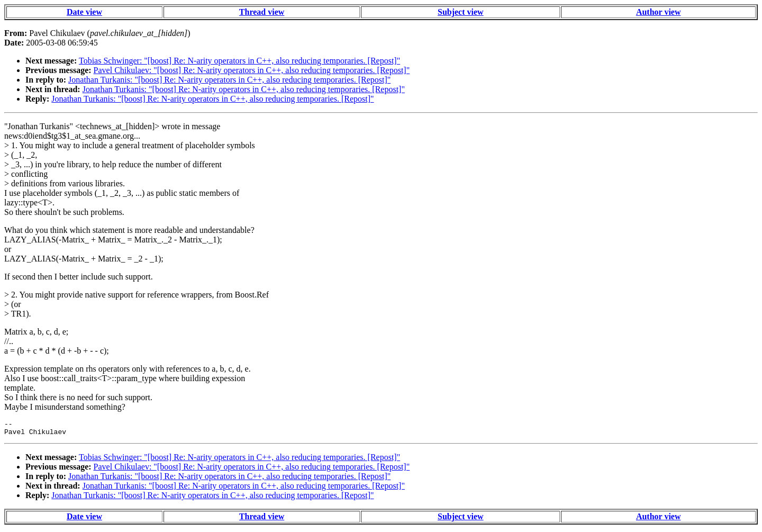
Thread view (262, 12)
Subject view (461, 12)
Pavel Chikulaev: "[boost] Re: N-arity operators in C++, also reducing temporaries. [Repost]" (252, 70)
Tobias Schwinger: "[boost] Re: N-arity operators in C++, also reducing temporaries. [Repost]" (239, 61)
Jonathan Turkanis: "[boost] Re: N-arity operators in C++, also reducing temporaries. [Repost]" (229, 80)
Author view (659, 12)
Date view (84, 12)
